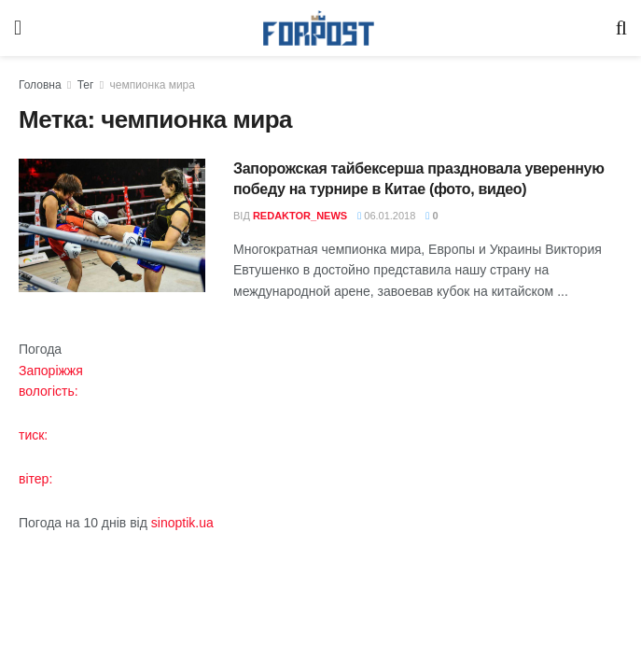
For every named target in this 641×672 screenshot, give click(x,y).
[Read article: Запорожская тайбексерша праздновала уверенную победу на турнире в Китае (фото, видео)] (112, 225)
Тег (86, 85)
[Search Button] (621, 28)
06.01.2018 (386, 216)
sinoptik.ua (182, 523)
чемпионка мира (152, 85)
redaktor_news (300, 216)
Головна (40, 85)
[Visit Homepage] (319, 28)
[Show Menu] (18, 28)
